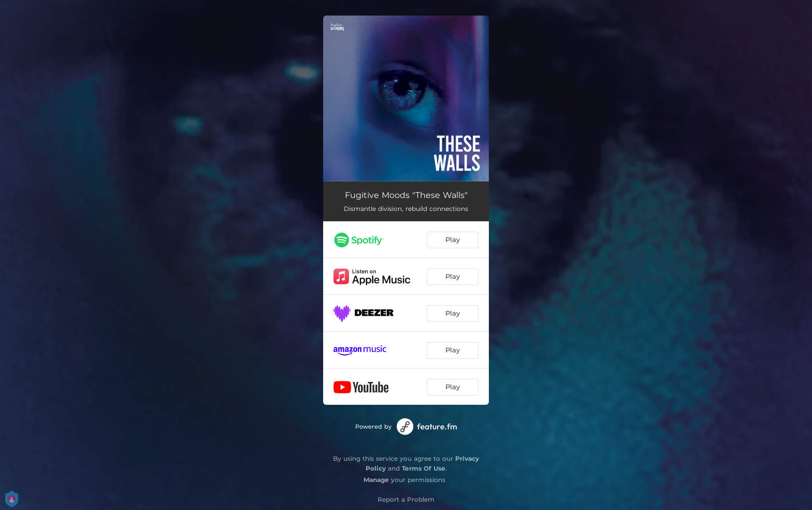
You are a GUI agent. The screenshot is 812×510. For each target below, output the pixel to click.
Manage (376, 480)
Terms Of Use (424, 468)
